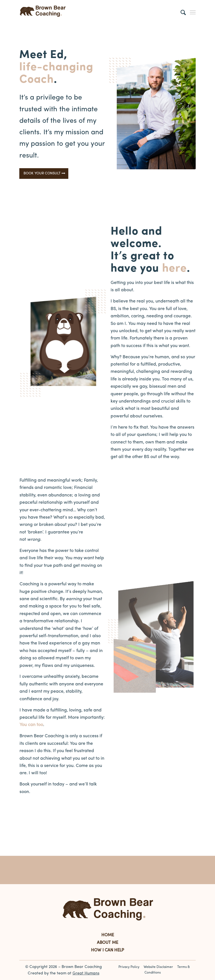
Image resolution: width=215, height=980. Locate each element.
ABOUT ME (107, 943)
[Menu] (193, 13)
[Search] (180, 13)
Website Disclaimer (158, 967)
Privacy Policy (129, 967)
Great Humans (86, 973)
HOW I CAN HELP (107, 950)
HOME (108, 935)
